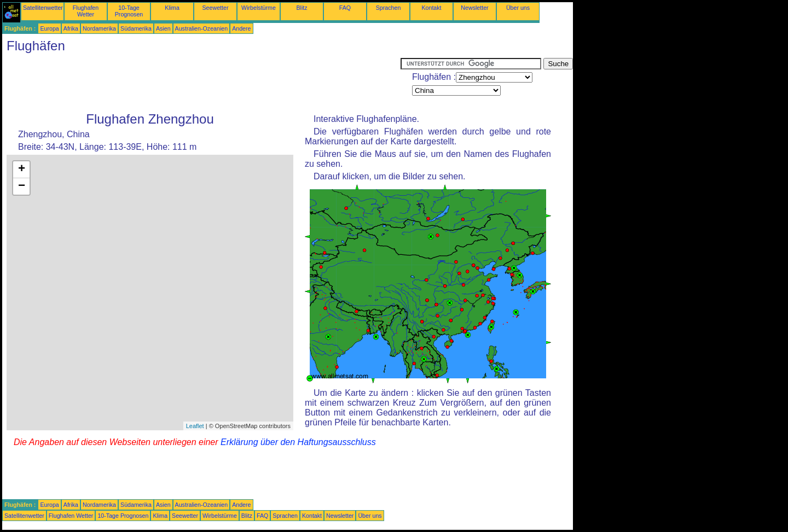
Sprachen (389, 8)
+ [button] (22, 169)
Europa (49, 28)
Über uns (518, 8)
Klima (172, 8)
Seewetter (216, 8)
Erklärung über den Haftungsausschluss (298, 442)
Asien (163, 28)
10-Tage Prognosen (129, 11)
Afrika (71, 28)
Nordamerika (99, 28)
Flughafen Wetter (86, 11)
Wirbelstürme (259, 8)
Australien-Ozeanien (202, 28)
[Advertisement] (201, 83)
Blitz (302, 8)
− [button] (22, 186)
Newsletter (474, 8)
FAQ (345, 8)
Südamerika (136, 28)
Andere (241, 28)
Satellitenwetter (43, 8)
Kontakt (431, 8)
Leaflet (195, 426)
